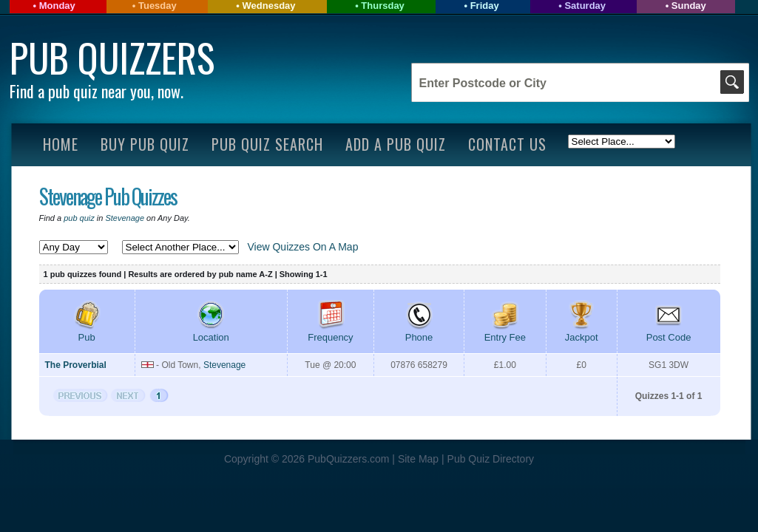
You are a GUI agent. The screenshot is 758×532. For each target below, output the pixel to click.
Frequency (330, 332)
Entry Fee (505, 332)
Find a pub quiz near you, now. (97, 91)
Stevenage (125, 218)
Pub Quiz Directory (491, 459)
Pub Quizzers (112, 57)
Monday (57, 6)
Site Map (420, 459)
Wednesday (269, 6)
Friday (485, 6)
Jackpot (582, 332)
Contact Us (507, 144)
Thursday (383, 6)
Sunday (689, 6)
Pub (87, 332)
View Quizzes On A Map (303, 247)
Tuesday (158, 6)
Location (211, 332)
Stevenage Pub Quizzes (108, 196)
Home (61, 144)
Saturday (585, 6)
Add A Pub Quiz (396, 144)
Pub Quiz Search (267, 144)
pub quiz (79, 218)
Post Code (669, 332)
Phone (419, 332)
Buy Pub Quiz (145, 144)
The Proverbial (76, 365)
